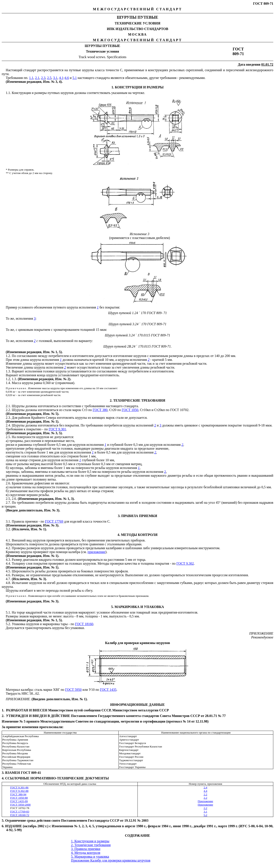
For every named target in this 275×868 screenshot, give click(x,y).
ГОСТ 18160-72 (20, 815)
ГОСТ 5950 (73, 690)
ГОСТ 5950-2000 (20, 805)
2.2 (205, 794)
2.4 (205, 787)
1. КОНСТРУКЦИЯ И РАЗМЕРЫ (138, 87)
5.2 (205, 815)
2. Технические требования (91, 845)
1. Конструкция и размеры (90, 841)
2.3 (43, 78)
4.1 (61, 78)
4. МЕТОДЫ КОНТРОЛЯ (137, 535)
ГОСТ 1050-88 (19, 798)
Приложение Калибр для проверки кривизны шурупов (111, 860)
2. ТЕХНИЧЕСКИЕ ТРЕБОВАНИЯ (137, 400)
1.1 (31, 78)
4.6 (67, 78)
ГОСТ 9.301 (57, 429)
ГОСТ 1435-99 (19, 801)
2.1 (37, 78)
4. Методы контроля (86, 853)
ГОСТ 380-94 (18, 794)
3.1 (55, 78)
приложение (97, 552)
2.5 (49, 78)
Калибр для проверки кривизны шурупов (137, 643)
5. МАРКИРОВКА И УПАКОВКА (137, 607)
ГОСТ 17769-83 (20, 811)
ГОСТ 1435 (108, 690)
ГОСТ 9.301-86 (19, 787)
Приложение (205, 801)
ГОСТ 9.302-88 (19, 791)
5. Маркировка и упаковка (90, 857)
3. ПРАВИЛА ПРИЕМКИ (138, 516)
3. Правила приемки (86, 849)
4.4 (205, 791)
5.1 (75, 78)
